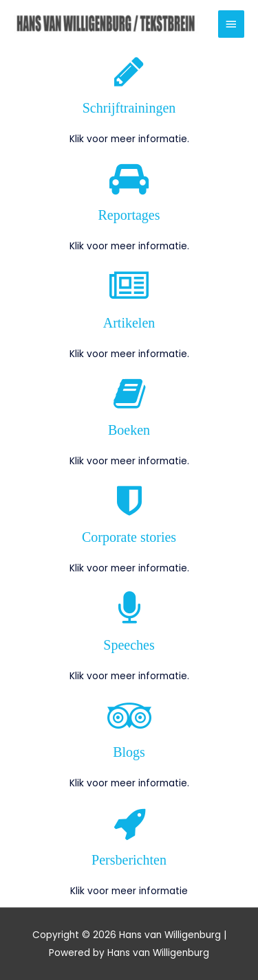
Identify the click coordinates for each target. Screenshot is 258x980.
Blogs (129, 752)
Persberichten (129, 860)
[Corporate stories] (129, 501)
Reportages (129, 215)
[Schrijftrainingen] (129, 71)
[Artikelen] (129, 286)
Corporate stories (129, 537)
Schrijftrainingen (129, 108)
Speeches (129, 645)
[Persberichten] (129, 823)
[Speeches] (129, 608)
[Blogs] (129, 716)
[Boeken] (129, 394)
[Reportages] (129, 179)
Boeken (129, 430)
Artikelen (129, 323)
